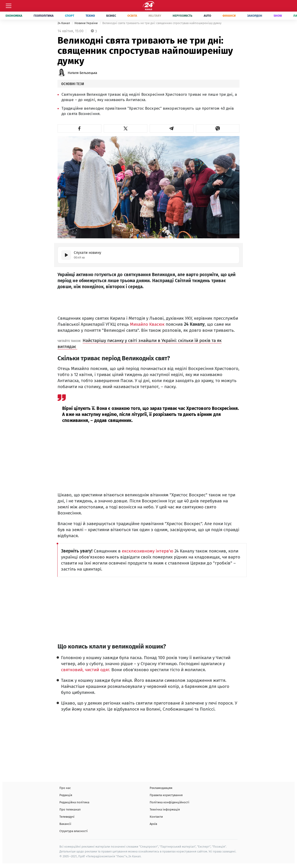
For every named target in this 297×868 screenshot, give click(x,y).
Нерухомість (182, 16)
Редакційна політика (74, 802)
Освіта (132, 16)
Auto (207, 16)
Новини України (86, 23)
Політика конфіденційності (169, 802)
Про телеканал (70, 809)
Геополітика (44, 16)
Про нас (65, 788)
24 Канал (64, 23)
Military (155, 16)
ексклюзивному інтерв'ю (147, 551)
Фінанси (229, 16)
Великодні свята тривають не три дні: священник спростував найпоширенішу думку (162, 23)
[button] (79, 128)
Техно (90, 16)
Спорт (70, 16)
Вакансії (65, 824)
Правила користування (166, 795)
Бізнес (111, 16)
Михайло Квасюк (147, 324)
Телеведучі (67, 817)
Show (278, 16)
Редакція (66, 795)
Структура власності (74, 831)
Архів (153, 824)
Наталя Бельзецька (82, 73)
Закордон (255, 16)
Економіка (14, 16)
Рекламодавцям (161, 788)
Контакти (156, 817)
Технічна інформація (165, 809)
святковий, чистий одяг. (86, 670)
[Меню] (9, 6)
